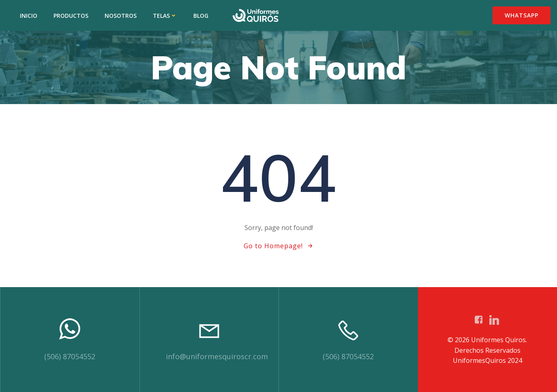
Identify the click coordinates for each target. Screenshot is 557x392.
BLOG (201, 16)
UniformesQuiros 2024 (487, 360)
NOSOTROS (121, 16)
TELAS (165, 16)
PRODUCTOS (71, 16)
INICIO (29, 16)
